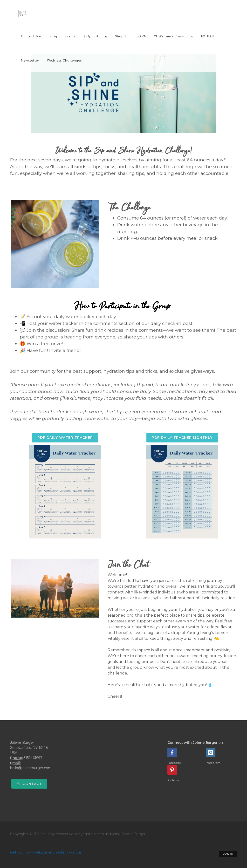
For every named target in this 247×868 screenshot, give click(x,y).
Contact (29, 784)
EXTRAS (207, 36)
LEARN (141, 36)
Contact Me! (31, 36)
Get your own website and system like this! (46, 852)
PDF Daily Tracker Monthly (182, 438)
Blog (53, 36)
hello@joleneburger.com (31, 768)
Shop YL (122, 36)
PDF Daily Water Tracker (65, 438)
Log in (228, 854)
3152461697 (33, 758)
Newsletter (30, 60)
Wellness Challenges (64, 60)
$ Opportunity (95, 36)
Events (70, 36)
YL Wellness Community (174, 36)
